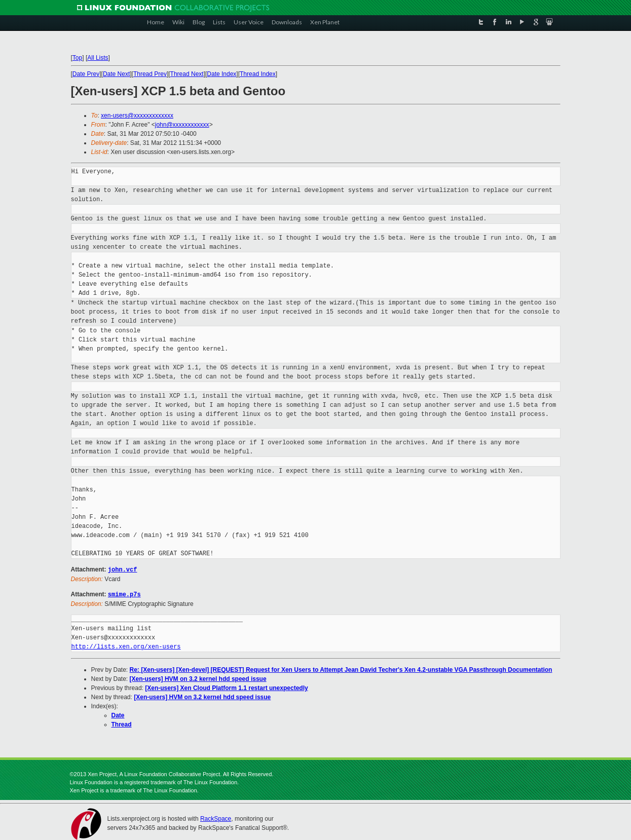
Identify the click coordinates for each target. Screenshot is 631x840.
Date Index (221, 74)
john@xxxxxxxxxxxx (182, 125)
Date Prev (86, 74)
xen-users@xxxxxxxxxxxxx (137, 116)
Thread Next (187, 74)
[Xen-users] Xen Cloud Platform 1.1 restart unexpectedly (226, 687)
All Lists (98, 58)
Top (77, 58)
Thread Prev (150, 74)
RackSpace (216, 818)
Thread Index (258, 74)
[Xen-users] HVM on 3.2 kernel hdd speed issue (198, 678)
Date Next (116, 74)
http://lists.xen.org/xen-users (126, 646)
